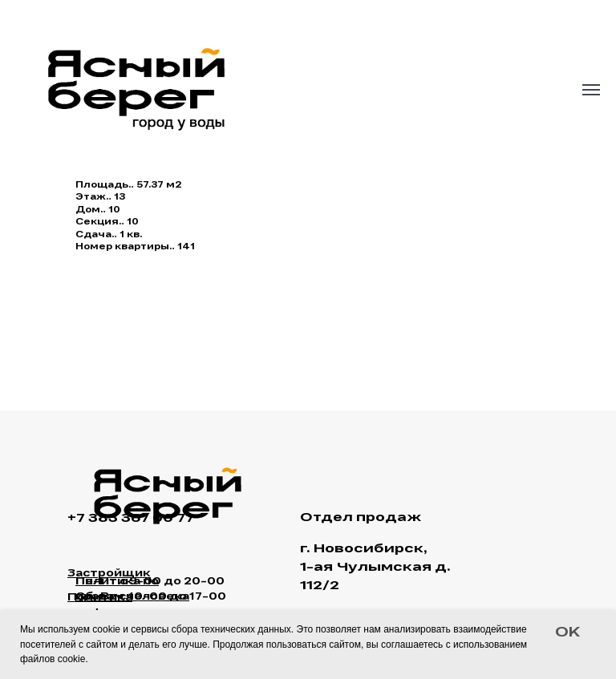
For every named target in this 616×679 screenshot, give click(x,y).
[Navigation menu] (591, 90)
